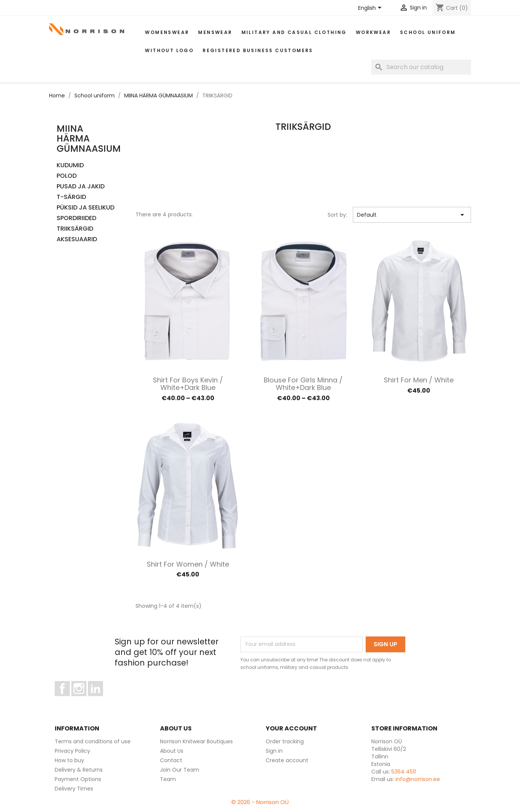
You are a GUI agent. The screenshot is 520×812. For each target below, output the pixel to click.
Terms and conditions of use (93, 741)
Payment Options (78, 779)
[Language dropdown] (371, 8)
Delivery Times (74, 789)
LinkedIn (100, 700)
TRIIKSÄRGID (75, 229)
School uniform (428, 32)
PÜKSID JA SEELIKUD (85, 208)
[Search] (421, 67)
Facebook (70, 700)
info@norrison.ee (418, 779)
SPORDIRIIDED (76, 218)
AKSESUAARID (77, 240)
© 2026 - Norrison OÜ (260, 802)
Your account (291, 728)
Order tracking (285, 741)
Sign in (274, 751)
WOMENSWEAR (167, 32)
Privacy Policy (72, 751)
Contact (171, 760)
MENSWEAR (215, 32)
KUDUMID (70, 166)
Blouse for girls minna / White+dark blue (303, 384)
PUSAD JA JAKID (81, 187)
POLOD (67, 176)
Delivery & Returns (79, 770)
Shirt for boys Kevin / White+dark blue (188, 384)
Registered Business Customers (258, 50)
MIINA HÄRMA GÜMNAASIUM (89, 139)
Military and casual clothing (294, 32)
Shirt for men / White (419, 380)
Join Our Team (180, 770)
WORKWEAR (373, 32)
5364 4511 (404, 772)
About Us (172, 751)
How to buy (69, 760)
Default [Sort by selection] (412, 215)
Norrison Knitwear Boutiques (196, 741)
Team (168, 779)
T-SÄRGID (71, 197)
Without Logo (169, 50)
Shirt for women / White (188, 564)
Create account (287, 760)
